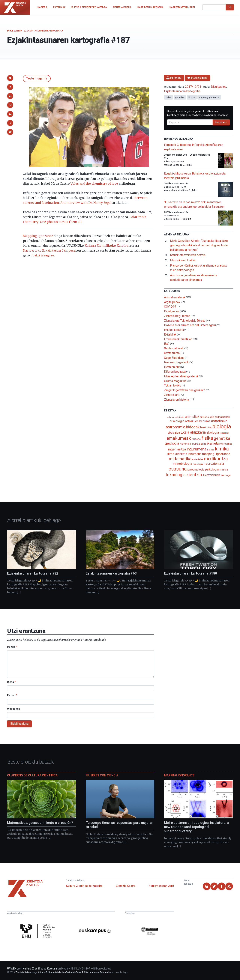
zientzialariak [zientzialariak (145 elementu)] (211, 475)
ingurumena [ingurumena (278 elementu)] (197, 449)
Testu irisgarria (37, 78)
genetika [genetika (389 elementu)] (222, 438)
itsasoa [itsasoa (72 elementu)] (211, 450)
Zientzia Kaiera (126, 886)
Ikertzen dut (172, 367)
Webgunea (14, 709)
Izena (11, 682)
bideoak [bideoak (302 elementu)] (193, 427)
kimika (192, 97)
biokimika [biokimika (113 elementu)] (206, 427)
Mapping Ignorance (38, 236)
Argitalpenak (172, 302)
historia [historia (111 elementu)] (184, 444)
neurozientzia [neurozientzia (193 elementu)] (214, 463)
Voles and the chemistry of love (94, 184)
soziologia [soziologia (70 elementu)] (224, 470)
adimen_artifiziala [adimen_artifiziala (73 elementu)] (176, 417)
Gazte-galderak (174, 348)
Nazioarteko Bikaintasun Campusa (49, 250)
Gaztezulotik (172, 353)
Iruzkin (12, 647)
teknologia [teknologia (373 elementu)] (176, 475)
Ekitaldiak (170, 335)
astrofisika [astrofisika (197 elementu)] (219, 421)
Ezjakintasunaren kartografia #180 (190, 573)
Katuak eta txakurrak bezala (188, 255)
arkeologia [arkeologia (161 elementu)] (177, 421)
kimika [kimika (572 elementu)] (222, 449)
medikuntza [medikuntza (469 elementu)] (216, 459)
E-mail (12, 695)
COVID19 (170, 307)
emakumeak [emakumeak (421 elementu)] (179, 438)
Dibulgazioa (15, 31)
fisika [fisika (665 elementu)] (207, 438)
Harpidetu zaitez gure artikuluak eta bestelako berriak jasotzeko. (198, 113)
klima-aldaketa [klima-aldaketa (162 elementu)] (177, 454)
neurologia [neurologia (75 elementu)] (198, 464)
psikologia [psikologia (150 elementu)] (212, 469)
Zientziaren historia (177, 399)
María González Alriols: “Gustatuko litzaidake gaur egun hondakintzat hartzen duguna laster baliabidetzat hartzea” (199, 245)
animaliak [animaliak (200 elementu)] (192, 417)
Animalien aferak (175, 297)
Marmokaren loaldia (183, 260)
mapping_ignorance (209, 97)
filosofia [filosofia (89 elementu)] (196, 439)
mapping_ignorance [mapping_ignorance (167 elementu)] (216, 454)
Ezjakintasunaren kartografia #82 (33, 573)
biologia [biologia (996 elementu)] (222, 426)
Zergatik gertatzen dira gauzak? (185, 390)
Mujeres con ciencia (102, 775)
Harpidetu (221, 122)
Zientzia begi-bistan (177, 316)
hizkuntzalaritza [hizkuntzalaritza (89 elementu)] (198, 444)
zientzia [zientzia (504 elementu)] (194, 475)
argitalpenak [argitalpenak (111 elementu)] (222, 417)
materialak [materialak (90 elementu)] (198, 459)
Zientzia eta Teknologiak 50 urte (185, 320)
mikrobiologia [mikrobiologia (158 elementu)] (182, 464)
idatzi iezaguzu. (43, 255)
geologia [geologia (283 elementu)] (172, 443)
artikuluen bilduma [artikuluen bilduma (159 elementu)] (198, 421)
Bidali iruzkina (19, 724)
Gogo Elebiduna (174, 358)
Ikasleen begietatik (176, 362)
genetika (180, 97)
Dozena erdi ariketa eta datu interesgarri (190, 325)
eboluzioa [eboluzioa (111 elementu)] (174, 433)
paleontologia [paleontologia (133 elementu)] (196, 470)
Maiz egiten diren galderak (181, 376)
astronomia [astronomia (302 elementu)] (175, 427)
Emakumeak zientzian (178, 339)
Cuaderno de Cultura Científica (32, 775)
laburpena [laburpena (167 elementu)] (195, 454)
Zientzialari (171, 395)
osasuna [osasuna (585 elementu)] (178, 469)
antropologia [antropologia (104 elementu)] (207, 417)
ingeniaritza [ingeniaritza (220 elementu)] (177, 449)
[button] (10, 78)
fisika (169, 97)
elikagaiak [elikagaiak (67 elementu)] (224, 433)
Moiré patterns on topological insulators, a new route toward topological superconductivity (196, 827)
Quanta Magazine (175, 381)
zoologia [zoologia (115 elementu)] (226, 475)
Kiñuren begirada (175, 372)
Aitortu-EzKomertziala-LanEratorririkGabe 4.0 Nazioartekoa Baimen (73, 972)
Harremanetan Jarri (161, 886)
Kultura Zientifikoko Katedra (106, 246)
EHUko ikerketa (174, 330)
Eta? (167, 344)
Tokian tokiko (173, 385)
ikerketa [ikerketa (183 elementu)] (213, 444)
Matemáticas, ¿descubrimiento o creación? (40, 823)
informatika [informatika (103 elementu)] (226, 444)
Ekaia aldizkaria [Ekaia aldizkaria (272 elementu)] (193, 432)
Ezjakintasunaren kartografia (43, 31)
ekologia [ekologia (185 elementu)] (213, 432)
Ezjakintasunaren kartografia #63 (111, 573)
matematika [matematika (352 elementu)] (180, 459)
